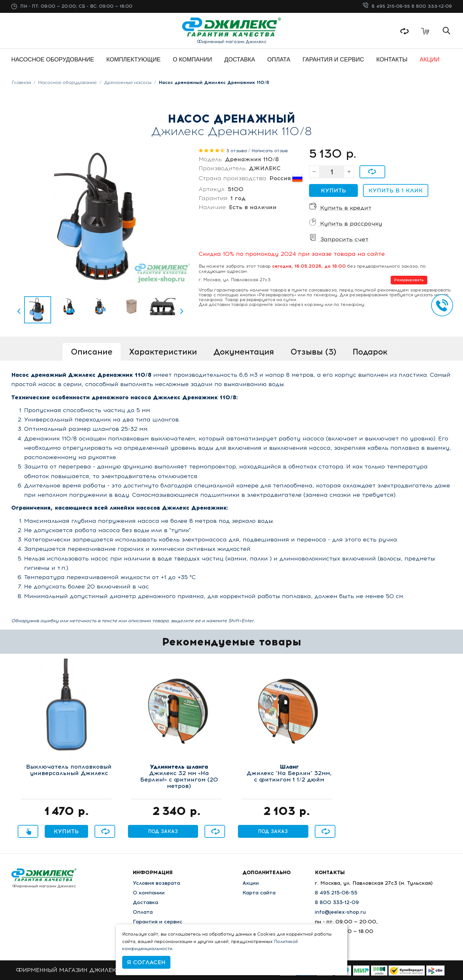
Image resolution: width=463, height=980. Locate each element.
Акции (251, 883)
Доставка (145, 902)
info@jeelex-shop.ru (340, 912)
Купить (333, 190)
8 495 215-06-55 (392, 6)
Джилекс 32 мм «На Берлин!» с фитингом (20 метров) (179, 777)
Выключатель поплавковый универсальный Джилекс (69, 770)
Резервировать (409, 280)
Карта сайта (259, 893)
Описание (92, 352)
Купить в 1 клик (396, 190)
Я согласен (146, 962)
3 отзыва (236, 151)
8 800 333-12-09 (432, 6)
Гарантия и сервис (158, 922)
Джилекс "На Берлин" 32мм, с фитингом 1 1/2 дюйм (289, 773)
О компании (149, 893)
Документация (244, 352)
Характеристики (163, 352)
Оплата (143, 912)
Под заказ (163, 831)
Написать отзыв (270, 151)
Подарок (370, 352)
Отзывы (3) (313, 352)
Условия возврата (156, 883)
